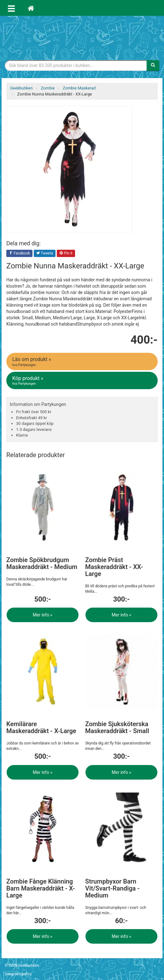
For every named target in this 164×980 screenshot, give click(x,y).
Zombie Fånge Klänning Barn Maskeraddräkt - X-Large (41, 888)
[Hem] (31, 8)
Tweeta (45, 254)
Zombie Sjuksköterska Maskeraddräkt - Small (117, 727)
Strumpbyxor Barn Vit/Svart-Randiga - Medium (112, 888)
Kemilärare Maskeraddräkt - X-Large (41, 727)
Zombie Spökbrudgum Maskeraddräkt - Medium (42, 563)
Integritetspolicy (18, 974)
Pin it (66, 254)
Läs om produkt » (82, 362)
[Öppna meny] (11, 8)
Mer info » (43, 615)
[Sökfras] (76, 65)
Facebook (19, 254)
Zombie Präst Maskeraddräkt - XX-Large (114, 567)
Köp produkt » (82, 381)
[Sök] (153, 65)
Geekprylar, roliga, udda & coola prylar (82, 36)
